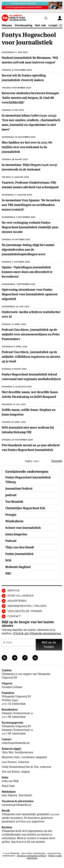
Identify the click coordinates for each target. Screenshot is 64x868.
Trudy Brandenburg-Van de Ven (20, 767)
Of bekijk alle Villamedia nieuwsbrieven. (37, 633)
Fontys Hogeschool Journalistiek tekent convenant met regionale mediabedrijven (31, 377)
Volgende (57, 461)
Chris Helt (8, 752)
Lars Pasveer (9, 762)
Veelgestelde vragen (25, 611)
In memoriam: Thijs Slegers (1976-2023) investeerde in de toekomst (29, 167)
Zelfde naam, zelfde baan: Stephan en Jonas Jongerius (29, 412)
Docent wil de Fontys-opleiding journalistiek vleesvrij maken (24, 78)
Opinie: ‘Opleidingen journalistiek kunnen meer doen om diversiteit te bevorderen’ (27, 272)
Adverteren (17, 601)
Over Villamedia (20, 596)
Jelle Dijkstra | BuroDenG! (17, 795)
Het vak (40, 25)
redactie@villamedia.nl (16, 743)
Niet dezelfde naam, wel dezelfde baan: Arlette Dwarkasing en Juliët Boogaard (30, 394)
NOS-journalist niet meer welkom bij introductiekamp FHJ (28, 430)
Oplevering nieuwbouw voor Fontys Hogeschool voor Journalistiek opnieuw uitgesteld (30, 294)
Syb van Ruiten (11, 772)
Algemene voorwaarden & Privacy (32, 856)
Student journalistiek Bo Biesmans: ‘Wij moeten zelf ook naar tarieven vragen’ (30, 60)
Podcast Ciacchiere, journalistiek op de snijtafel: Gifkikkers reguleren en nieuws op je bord (31, 357)
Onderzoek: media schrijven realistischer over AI (31, 314)
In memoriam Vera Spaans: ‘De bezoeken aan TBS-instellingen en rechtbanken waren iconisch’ (31, 205)
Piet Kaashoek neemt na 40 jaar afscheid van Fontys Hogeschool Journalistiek (31, 447)
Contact (14, 616)
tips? (17, 749)
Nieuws (7, 25)
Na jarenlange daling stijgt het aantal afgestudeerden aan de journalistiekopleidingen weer (28, 250)
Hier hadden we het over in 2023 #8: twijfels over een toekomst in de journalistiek (27, 147)
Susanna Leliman (12, 687)
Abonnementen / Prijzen (27, 606)
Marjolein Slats (11, 757)
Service (13, 591)
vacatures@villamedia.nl (16, 805)
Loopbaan (56, 25)
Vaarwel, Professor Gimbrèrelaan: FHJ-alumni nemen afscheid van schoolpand (30, 185)
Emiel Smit (8, 786)
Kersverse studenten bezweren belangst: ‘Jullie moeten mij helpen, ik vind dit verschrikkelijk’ (31, 98)
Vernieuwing (23, 25)
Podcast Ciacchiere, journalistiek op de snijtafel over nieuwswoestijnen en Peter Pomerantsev (31, 334)
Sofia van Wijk (10, 781)
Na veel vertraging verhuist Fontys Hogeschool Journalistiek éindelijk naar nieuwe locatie (30, 227)
